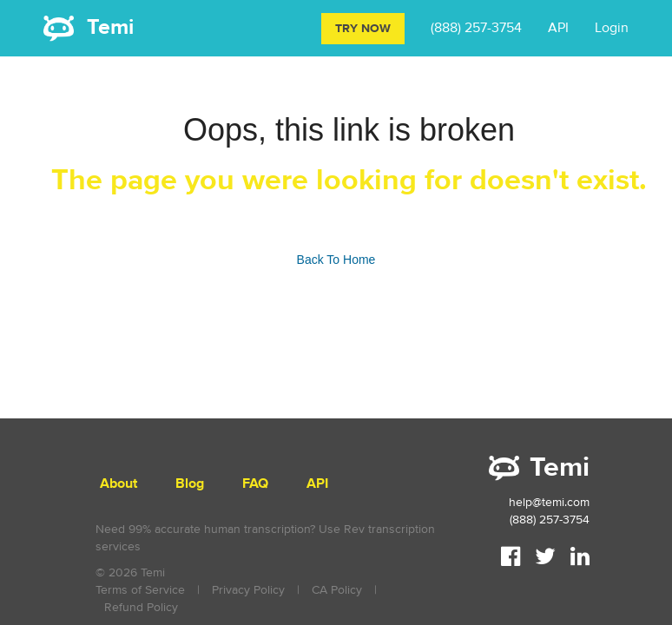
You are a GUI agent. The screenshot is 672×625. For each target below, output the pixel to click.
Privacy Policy (248, 590)
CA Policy (337, 590)
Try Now (363, 29)
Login (612, 28)
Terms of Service (140, 590)
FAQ (255, 484)
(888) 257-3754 (476, 28)
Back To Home (336, 260)
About (119, 484)
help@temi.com (549, 502)
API (558, 28)
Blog (190, 484)
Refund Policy (141, 607)
